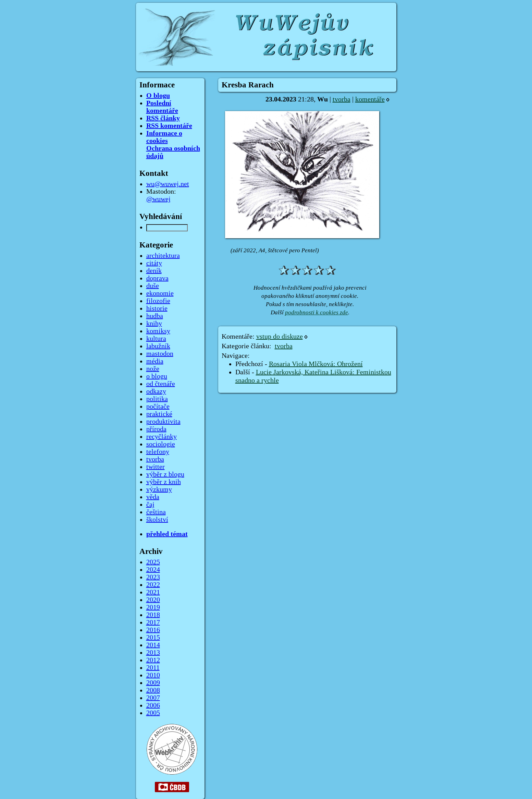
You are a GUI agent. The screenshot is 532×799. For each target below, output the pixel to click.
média (155, 361)
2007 (153, 698)
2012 (153, 660)
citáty (154, 263)
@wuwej (158, 199)
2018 (153, 615)
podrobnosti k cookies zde (317, 312)
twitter (156, 467)
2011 (153, 668)
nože (153, 369)
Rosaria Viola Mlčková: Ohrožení (316, 364)
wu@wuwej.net (168, 184)
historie (157, 308)
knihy (154, 324)
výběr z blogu (165, 474)
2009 (153, 683)
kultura (156, 339)
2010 (153, 675)
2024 (153, 570)
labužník (158, 346)
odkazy (156, 391)
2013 (153, 653)
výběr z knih (164, 482)
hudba (155, 316)
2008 (153, 690)
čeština (156, 512)
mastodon (160, 354)
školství (157, 520)
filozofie (158, 301)
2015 (153, 638)
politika (157, 399)
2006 (153, 705)
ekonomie (160, 293)
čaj (150, 505)
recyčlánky (162, 437)
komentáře (370, 99)
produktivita (163, 422)
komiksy (158, 331)
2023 (153, 577)
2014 (153, 645)
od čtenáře (161, 384)
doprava (157, 278)
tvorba (342, 99)
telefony (158, 452)
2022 (153, 585)
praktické (159, 414)
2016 (153, 630)
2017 (153, 622)
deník (154, 271)
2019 (153, 607)
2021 (153, 592)
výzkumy (159, 489)
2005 (153, 713)
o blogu (157, 376)
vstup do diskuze (280, 337)
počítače (158, 407)
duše (153, 286)
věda (153, 497)
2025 (153, 562)
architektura (163, 256)
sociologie (161, 444)
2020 (153, 600)
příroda (156, 429)
